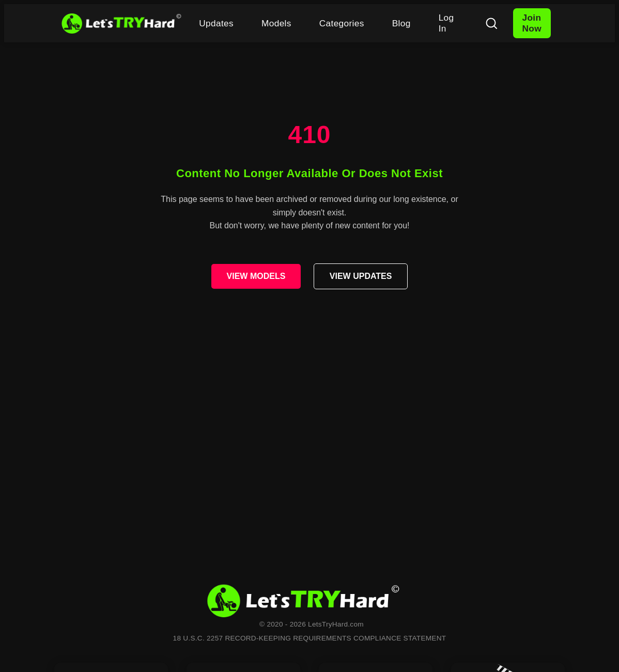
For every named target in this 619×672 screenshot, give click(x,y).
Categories (342, 23)
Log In (446, 23)
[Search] (491, 23)
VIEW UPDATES (361, 276)
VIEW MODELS (256, 276)
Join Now (532, 23)
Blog (401, 23)
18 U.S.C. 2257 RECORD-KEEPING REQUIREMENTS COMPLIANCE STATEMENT (310, 638)
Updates (216, 23)
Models (276, 23)
